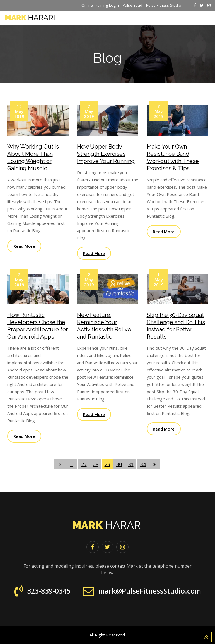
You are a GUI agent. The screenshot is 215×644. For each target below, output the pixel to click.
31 (131, 464)
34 (143, 464)
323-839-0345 (49, 591)
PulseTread (132, 5)
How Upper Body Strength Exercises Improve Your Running (106, 154)
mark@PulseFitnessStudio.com (150, 591)
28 (96, 464)
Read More (24, 246)
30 (119, 464)
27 (84, 464)
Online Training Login (100, 5)
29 (107, 464)
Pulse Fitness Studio (164, 5)
